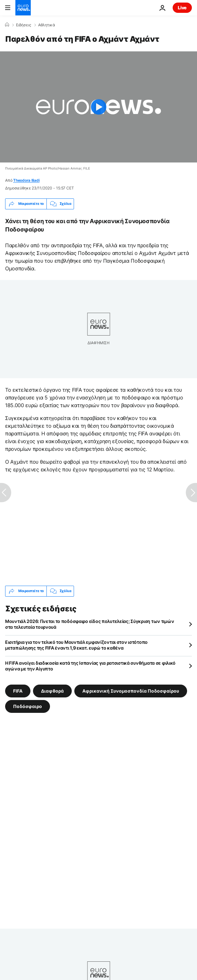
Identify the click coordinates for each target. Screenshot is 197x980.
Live (182, 8)
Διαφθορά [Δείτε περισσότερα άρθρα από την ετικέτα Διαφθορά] (52, 691)
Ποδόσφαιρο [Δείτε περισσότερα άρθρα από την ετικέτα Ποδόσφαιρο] (28, 706)
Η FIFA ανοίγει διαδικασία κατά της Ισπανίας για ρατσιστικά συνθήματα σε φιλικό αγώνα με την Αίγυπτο (90, 666)
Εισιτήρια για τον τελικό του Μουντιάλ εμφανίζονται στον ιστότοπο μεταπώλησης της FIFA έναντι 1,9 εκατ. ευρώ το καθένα (76, 645)
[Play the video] (98, 107)
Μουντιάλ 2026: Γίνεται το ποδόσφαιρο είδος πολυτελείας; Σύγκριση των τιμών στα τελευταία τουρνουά (90, 624)
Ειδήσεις (24, 25)
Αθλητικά (47, 25)
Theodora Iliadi (26, 180)
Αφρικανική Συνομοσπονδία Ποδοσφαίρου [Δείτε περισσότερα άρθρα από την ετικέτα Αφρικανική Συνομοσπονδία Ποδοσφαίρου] (131, 691)
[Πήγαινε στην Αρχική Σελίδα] (23, 8)
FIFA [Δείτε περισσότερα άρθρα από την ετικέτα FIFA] (18, 691)
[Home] (7, 25)
